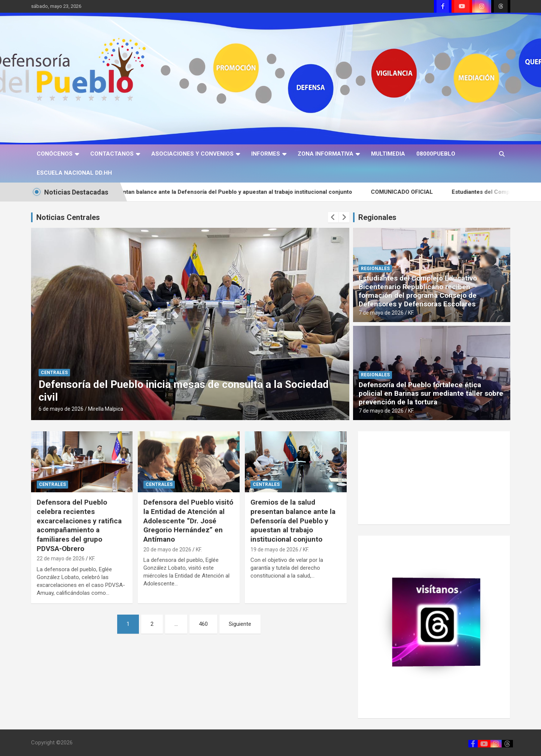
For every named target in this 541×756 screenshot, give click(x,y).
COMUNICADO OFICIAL (420, 192)
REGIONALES (375, 269)
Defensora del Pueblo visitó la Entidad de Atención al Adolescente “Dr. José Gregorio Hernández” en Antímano (188, 521)
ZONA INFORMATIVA (326, 154)
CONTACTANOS (112, 154)
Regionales (377, 217)
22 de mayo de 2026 (61, 558)
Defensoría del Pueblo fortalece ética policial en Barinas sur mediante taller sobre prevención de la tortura (431, 393)
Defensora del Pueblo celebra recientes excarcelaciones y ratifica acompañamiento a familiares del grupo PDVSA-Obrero (79, 525)
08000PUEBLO (436, 154)
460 (203, 624)
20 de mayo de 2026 (167, 550)
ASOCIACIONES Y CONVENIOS (192, 154)
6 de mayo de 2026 (61, 409)
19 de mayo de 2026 (274, 550)
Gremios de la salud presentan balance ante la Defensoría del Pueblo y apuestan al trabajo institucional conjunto (221, 192)
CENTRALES (54, 373)
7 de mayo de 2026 (381, 313)
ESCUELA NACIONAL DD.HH (74, 173)
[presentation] (333, 217)
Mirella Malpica (106, 409)
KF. (411, 313)
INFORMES (266, 154)
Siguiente (240, 624)
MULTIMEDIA (388, 154)
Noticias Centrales (68, 217)
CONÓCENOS (55, 154)
